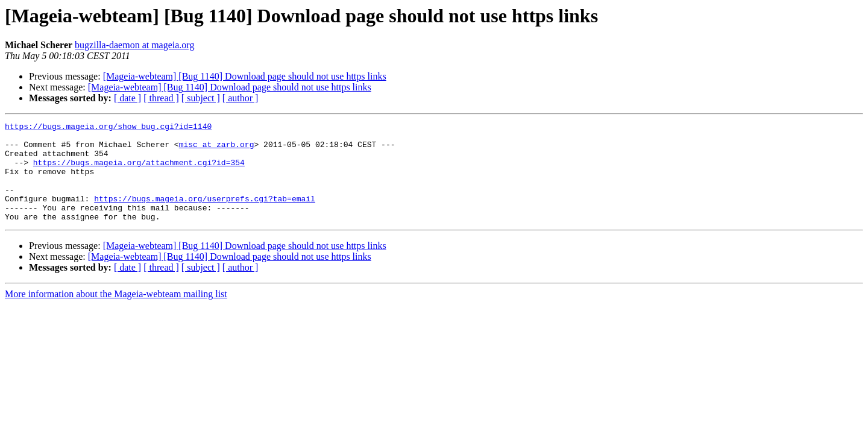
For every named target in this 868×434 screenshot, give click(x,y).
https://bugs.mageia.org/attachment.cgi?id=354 (139, 171)
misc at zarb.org (217, 149)
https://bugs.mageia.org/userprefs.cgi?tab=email (205, 215)
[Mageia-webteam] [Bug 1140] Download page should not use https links (245, 76)
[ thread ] (161, 98)
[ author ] (241, 98)
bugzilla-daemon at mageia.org (134, 45)
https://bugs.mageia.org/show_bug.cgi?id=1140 (108, 128)
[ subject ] (201, 98)
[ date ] (127, 98)
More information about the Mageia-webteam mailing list (116, 314)
